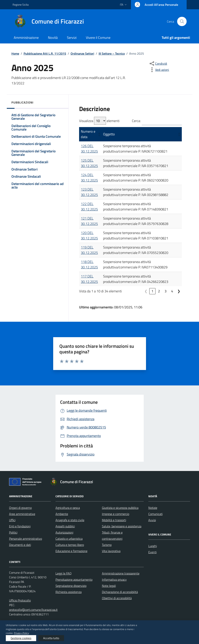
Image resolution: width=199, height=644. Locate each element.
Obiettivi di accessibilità (117, 598)
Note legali (109, 586)
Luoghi (153, 546)
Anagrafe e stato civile (70, 520)
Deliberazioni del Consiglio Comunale (31, 128)
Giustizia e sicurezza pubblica (120, 508)
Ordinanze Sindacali (26, 176)
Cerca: (136, 121)
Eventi (152, 552)
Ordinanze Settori (24, 169)
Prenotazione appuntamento (74, 580)
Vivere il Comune (98, 38)
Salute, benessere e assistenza (122, 526)
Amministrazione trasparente (121, 573)
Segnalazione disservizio (71, 586)
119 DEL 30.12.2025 (89, 250)
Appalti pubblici (65, 526)
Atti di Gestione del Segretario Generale (33, 117)
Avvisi (152, 520)
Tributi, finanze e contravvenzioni (112, 535)
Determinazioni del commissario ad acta (38, 185)
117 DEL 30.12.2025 (89, 279)
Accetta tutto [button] (51, 638)
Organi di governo (20, 508)
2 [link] (159, 291)
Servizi (72, 38)
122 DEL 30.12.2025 (89, 207)
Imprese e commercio (116, 514)
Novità (53, 38)
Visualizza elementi (99, 121)
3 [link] (166, 291)
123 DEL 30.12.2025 (89, 192)
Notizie (153, 508)
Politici (13, 532)
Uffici (12, 520)
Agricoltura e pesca (68, 508)
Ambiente (62, 514)
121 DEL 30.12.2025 (89, 221)
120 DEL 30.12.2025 (89, 235)
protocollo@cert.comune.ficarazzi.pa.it (33, 610)
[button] (99, 134)
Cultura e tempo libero (70, 545)
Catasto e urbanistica (69, 539)
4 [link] (172, 291)
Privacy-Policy (21, 633)
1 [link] (152, 291)
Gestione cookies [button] (21, 638)
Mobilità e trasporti (114, 520)
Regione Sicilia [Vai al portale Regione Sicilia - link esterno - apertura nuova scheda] (21, 5)
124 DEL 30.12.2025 (89, 178)
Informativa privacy (114, 580)
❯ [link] (179, 291)
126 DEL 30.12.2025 (89, 149)
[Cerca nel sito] (182, 21)
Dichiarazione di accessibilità (120, 592)
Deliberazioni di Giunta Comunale (36, 136)
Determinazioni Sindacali (30, 162)
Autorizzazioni (64, 532)
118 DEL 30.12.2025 (89, 264)
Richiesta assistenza (69, 592)
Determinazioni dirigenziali (31, 144)
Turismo (107, 545)
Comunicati (155, 514)
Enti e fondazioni (20, 526)
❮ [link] (146, 291)
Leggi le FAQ (64, 573)
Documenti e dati (20, 545)
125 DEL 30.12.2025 (89, 163)
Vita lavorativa (111, 551)
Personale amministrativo (26, 539)
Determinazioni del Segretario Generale (34, 153)
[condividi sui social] (158, 64)
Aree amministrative (22, 514)
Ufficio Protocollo (20, 600)
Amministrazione (26, 38)
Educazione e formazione (71, 551)
